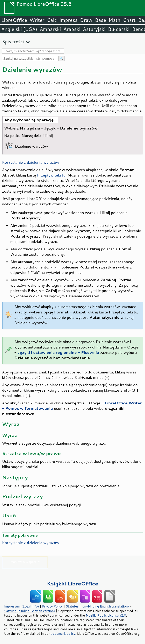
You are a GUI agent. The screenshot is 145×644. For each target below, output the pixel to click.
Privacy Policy (52, 606)
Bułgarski (119, 29)
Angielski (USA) (19, 29)
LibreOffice (14, 20)
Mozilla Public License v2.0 (106, 615)
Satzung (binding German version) (30, 611)
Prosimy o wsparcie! (25, 562)
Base (101, 20)
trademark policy (63, 633)
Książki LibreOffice (73, 583)
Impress (68, 20)
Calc (52, 20)
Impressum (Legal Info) (22, 606)
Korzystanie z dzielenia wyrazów (31, 162)
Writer (37, 20)
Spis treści (13, 42)
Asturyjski (94, 29)
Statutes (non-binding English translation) (97, 606)
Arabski (72, 29)
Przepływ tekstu (51, 175)
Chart (129, 20)
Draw (86, 20)
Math (115, 20)
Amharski (50, 29)
